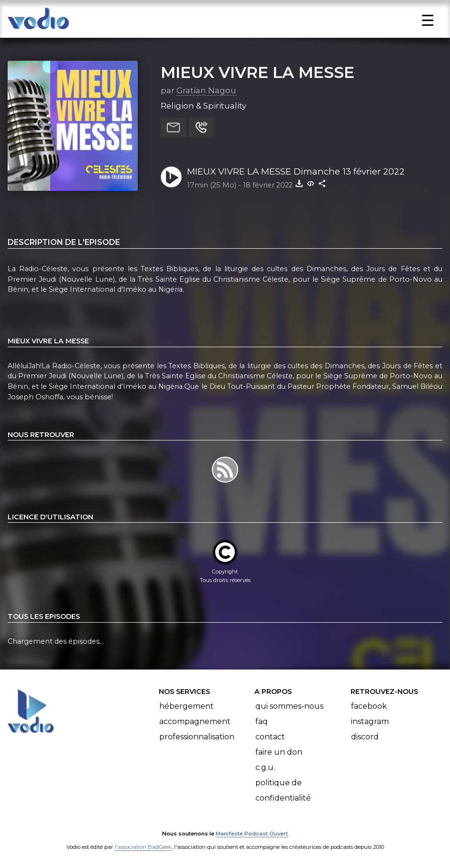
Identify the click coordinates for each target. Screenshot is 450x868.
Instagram (370, 721)
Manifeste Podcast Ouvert (252, 834)
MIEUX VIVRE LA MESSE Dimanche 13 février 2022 (296, 171)
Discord (365, 737)
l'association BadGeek (143, 847)
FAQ (262, 721)
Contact (270, 737)
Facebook (369, 706)
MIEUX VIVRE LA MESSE (258, 72)
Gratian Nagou (206, 90)
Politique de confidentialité (283, 790)
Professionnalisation (197, 737)
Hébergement (187, 706)
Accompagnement (195, 721)
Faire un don (279, 752)
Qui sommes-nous (289, 706)
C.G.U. (265, 767)
